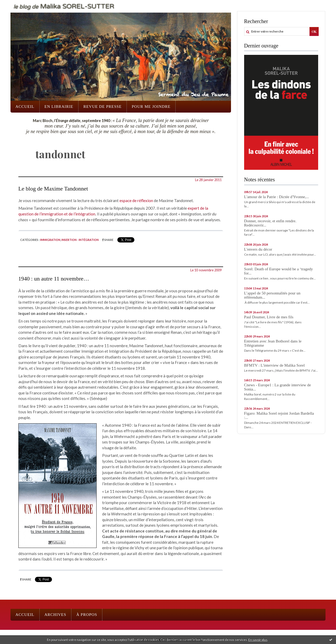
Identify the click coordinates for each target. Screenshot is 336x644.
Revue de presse (103, 107)
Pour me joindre (151, 107)
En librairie (59, 107)
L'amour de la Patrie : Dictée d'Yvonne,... (277, 197)
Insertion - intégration (80, 240)
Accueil (25, 107)
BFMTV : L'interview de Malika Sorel (274, 365)
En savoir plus (258, 640)
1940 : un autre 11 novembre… (54, 279)
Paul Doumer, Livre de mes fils (269, 317)
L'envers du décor (258, 249)
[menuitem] (25, 107)
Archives (55, 615)
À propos (87, 615)
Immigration (50, 240)
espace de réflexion (136, 200)
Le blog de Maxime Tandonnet (53, 189)
